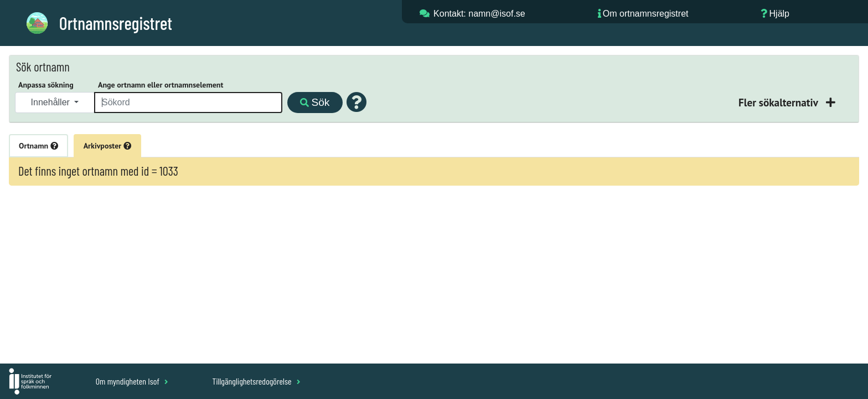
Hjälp (779, 14)
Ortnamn (38, 146)
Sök (315, 102)
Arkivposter (107, 146)
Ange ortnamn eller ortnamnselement (161, 85)
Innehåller (52, 102)
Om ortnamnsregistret (646, 14)
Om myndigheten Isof (132, 381)
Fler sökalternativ (779, 102)
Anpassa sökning (46, 85)
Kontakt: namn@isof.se (479, 14)
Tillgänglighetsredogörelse (256, 381)
